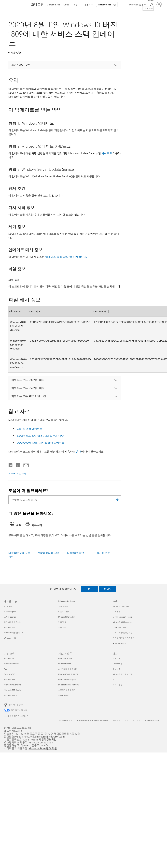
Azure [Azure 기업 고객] (6, 669)
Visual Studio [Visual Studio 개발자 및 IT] (64, 695)
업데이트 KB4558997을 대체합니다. (66, 257)
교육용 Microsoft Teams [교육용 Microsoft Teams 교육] (122, 617)
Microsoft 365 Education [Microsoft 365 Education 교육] (122, 622)
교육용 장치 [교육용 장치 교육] (117, 612)
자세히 (87, 5)
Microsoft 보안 (76, 553)
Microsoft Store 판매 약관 (43, 748)
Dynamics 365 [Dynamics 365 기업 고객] (10, 674)
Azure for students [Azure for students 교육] (120, 643)
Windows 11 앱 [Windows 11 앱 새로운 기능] (10, 638)
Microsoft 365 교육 (49, 553)
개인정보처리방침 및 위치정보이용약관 (93, 720)
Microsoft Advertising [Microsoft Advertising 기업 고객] (13, 685)
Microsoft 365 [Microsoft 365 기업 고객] (9, 679)
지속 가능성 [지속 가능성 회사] (117, 685)
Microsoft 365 (53, 5)
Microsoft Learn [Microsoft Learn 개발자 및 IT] (65, 664)
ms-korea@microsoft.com (50, 736)
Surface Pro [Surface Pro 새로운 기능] (8, 606)
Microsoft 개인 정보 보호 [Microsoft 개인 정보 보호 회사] (123, 674)
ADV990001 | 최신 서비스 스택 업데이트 (41, 442)
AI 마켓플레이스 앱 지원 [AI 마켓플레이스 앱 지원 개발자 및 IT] (68, 669)
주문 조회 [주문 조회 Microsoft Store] (62, 627)
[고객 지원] (37, 5)
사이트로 (107, 153)
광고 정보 (137, 720)
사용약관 (117, 720)
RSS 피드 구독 (19, 473)
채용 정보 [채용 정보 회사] (117, 658)
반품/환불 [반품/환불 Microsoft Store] (62, 622)
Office (66, 5)
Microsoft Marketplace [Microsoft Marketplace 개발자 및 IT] (67, 679)
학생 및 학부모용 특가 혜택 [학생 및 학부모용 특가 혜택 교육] (124, 638)
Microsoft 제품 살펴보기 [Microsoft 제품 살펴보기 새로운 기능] (14, 633)
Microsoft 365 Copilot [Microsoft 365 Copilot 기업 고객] (13, 690)
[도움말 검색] (151, 4)
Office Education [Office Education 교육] (119, 627)
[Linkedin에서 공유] (17, 464)
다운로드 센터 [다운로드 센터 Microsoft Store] (64, 612)
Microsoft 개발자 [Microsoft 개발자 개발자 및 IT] (65, 658)
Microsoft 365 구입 (107, 5)
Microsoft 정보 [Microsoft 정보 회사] (118, 664)
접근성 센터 (103, 553)
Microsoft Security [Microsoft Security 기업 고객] (11, 664)
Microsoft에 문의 (66, 720)
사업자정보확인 (48, 739)
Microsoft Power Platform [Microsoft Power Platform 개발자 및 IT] (68, 685)
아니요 (108, 589)
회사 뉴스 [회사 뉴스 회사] (117, 669)
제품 (76, 5)
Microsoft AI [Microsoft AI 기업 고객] (9, 658)
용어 (79, 451)
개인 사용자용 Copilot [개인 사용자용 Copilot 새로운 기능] (13, 622)
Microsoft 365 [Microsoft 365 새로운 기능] (9, 627)
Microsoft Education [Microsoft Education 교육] (121, 606)
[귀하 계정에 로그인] (159, 4)
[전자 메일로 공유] (25, 464)
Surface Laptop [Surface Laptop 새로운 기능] (10, 612)
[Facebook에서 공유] (11, 464)
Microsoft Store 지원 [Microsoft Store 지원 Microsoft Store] (67, 617)
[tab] (16, 525)
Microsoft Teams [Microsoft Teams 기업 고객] (11, 695)
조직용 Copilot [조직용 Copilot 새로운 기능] (10, 617)
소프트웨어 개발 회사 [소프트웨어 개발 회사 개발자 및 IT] (67, 690)
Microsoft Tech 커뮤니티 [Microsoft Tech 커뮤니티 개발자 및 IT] (68, 674)
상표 (126, 720)
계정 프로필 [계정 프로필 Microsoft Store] (63, 606)
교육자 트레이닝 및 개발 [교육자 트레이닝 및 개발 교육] (122, 633)
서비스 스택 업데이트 (30, 429)
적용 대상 (16, 52)
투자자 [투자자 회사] (115, 679)
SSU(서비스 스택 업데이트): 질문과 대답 (41, 436)
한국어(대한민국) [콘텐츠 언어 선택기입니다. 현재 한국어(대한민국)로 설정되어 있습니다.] (16, 704)
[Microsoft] (15, 5)
